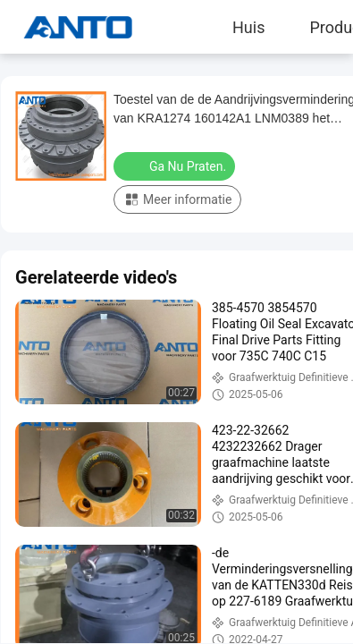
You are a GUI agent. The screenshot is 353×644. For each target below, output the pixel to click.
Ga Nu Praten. (176, 165)
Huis (248, 27)
